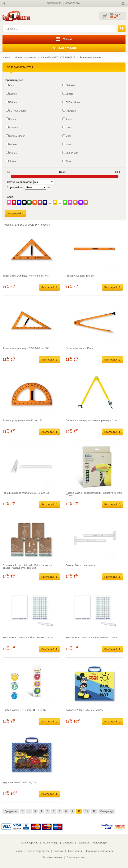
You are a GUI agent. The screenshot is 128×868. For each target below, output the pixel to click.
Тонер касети (75, 851)
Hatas (11, 119)
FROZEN (69, 111)
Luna (67, 127)
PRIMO (12, 153)
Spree (11, 161)
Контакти (59, 851)
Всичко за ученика (26, 57)
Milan (67, 136)
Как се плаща (50, 843)
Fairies (11, 102)
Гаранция (83, 843)
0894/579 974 (73, 3)
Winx (67, 161)
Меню (64, 39)
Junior (67, 119)
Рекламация (100, 843)
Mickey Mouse (16, 136)
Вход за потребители (38, 851)
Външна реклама (76, 857)
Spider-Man (70, 153)
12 (94, 811)
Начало (7, 57)
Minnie (11, 144)
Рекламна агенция (53, 857)
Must (67, 144)
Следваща (107, 811)
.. (29, 811)
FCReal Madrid (16, 111)
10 (79, 811)
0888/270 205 (54, 3)
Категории (64, 48)
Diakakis (69, 85)
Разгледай (48, 287)
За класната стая (90, 57)
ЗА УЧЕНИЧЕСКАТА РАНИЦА (58, 57)
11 (87, 811)
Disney (11, 94)
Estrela (68, 94)
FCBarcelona (71, 102)
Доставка (68, 843)
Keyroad (12, 127)
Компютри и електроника (100, 851)
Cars (10, 85)
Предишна (11, 811)
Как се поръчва (29, 843)
